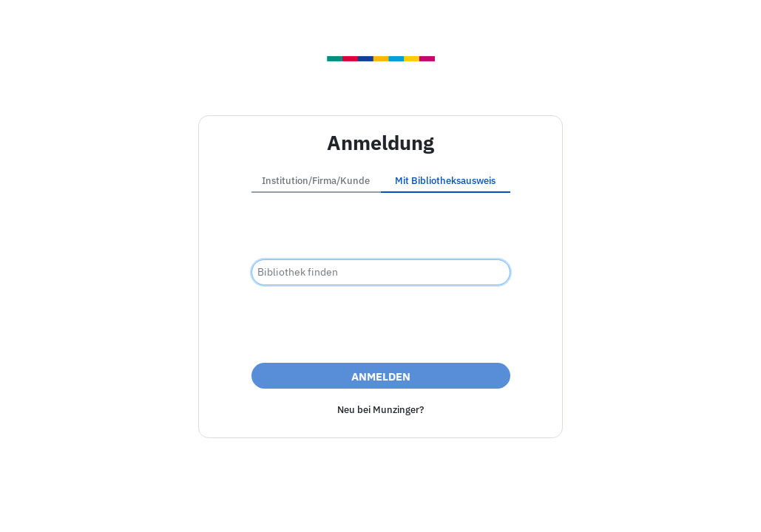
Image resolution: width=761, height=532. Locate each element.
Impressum (297, 505)
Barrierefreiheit (377, 505)
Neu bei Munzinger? (380, 410)
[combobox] (381, 272)
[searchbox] (381, 272)
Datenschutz (460, 505)
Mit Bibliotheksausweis (445, 181)
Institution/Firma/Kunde (316, 181)
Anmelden (381, 376)
